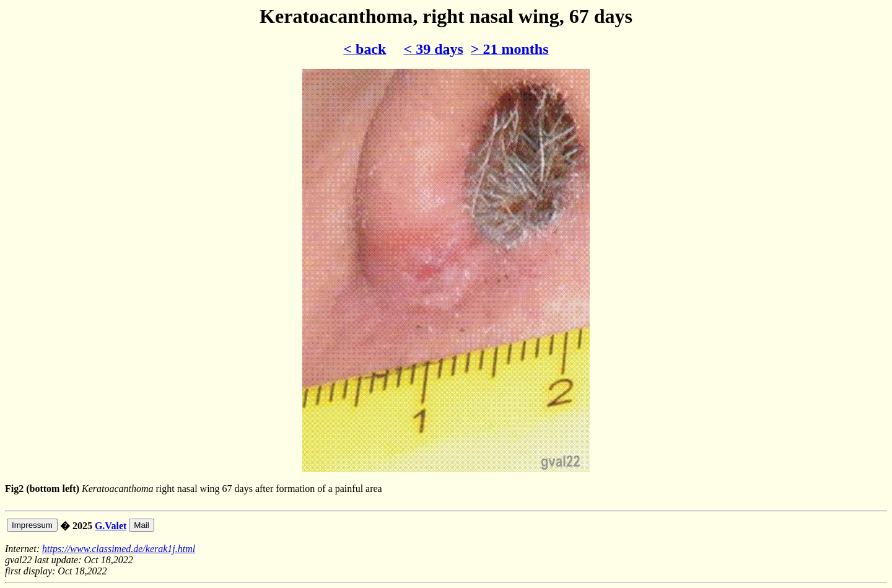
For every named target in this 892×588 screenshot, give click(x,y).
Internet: (24, 549)
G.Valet (111, 526)
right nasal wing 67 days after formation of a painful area (446, 513)
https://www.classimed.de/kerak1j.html (119, 549)
